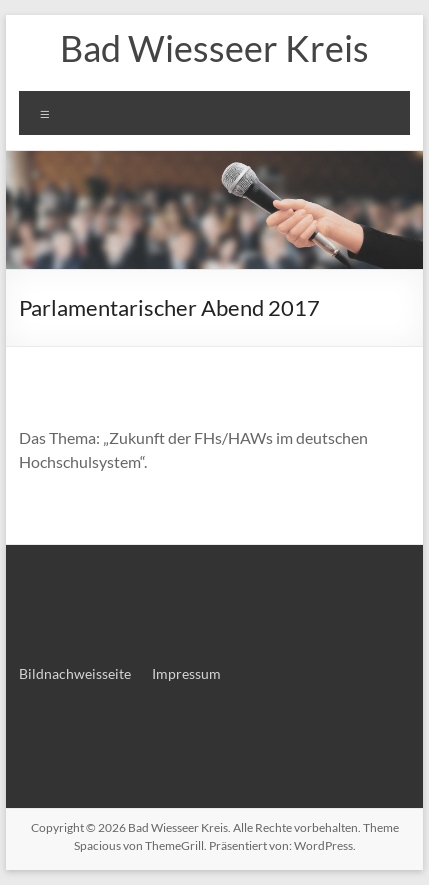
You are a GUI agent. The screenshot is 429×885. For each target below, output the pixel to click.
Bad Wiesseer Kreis (214, 48)
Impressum (186, 673)
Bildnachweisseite (75, 673)
